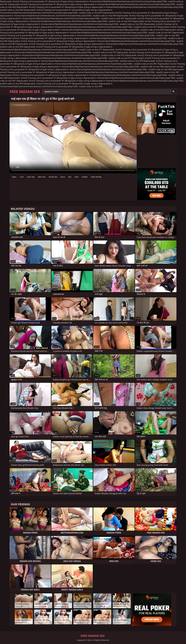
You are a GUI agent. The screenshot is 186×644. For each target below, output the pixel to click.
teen (14, 177)
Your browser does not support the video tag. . (73, 138)
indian (85, 177)
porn (63, 177)
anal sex (31, 177)
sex (70, 177)
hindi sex (53, 177)
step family (96, 177)
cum (22, 177)
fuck (77, 177)
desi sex (42, 177)
